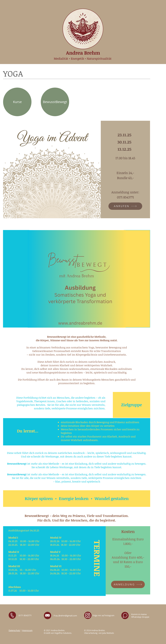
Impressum (27, 630)
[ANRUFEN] (125, 206)
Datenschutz (14, 630)
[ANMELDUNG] (128, 584)
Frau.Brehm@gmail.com (65, 616)
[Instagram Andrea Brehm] (88, 615)
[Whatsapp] (125, 615)
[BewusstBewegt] (55, 102)
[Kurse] (17, 102)
